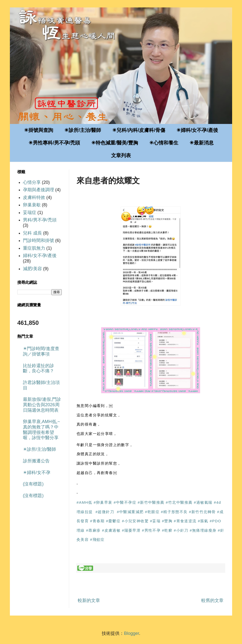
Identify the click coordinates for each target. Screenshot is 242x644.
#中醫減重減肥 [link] (130, 512)
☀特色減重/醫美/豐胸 (114, 143)
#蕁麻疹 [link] (93, 530)
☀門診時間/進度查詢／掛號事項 (41, 351)
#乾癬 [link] (167, 530)
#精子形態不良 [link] (174, 512)
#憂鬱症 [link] (113, 521)
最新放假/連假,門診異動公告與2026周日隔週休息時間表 (42, 405)
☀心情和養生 (164, 143)
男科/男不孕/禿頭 (40, 220)
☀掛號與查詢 (39, 130)
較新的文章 (89, 600)
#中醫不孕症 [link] (125, 502)
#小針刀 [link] (181, 530)
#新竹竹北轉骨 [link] (202, 512)
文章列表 (121, 155)
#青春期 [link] (97, 521)
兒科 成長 (32, 233)
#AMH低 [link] (84, 502)
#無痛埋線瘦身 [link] (203, 530)
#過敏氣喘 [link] (203, 502)
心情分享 (32, 182)
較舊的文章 (212, 600)
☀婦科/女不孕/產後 (197, 130)
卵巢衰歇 (32, 205)
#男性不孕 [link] (151, 530)
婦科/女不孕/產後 (40, 256)
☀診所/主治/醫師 (83, 130)
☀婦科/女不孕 (37, 473)
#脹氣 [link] (203, 521)
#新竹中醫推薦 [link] (151, 502)
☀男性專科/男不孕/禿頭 (54, 143)
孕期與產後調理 (39, 190)
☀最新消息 (202, 143)
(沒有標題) (33, 484)
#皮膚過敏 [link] (111, 530)
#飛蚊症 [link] (97, 539)
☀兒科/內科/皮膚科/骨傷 (139, 130)
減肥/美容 (32, 269)
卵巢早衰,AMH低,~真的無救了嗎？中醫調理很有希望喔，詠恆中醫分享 (42, 430)
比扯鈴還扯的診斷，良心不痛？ (39, 368)
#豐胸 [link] (167, 521)
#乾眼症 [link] (152, 512)
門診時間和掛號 (39, 240)
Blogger (131, 633)
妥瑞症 (30, 213)
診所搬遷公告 (36, 461)
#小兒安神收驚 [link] (135, 521)
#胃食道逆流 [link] (185, 521)
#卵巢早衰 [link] (103, 502)
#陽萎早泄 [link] (131, 530)
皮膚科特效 (34, 197)
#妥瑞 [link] (155, 521)
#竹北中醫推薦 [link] (179, 502)
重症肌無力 (34, 248)
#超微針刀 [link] (105, 512)
